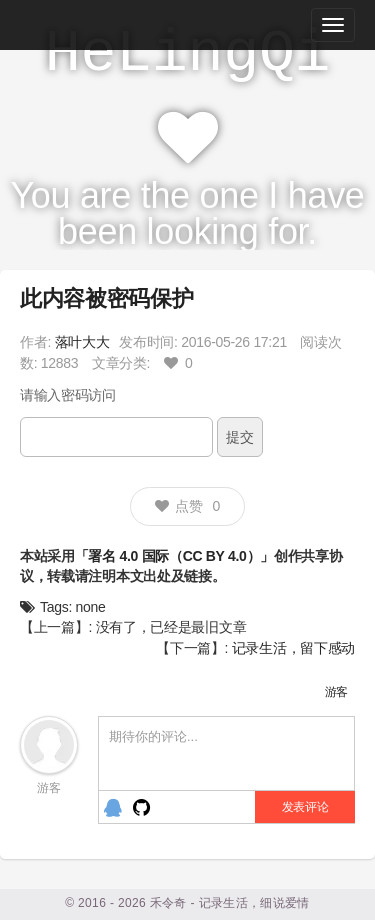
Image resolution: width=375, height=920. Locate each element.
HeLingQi (188, 54)
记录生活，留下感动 (293, 648)
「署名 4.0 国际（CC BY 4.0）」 (174, 556)
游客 (336, 692)
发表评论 (305, 807)
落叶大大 (82, 342)
